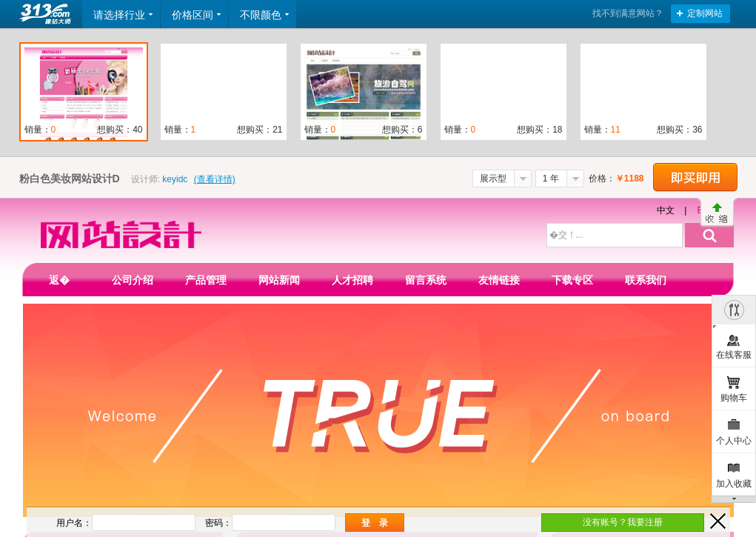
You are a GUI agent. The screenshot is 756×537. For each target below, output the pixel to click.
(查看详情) (215, 179)
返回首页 (47, 14)
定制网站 (705, 13)
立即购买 (695, 177)
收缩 (717, 213)
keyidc (175, 179)
